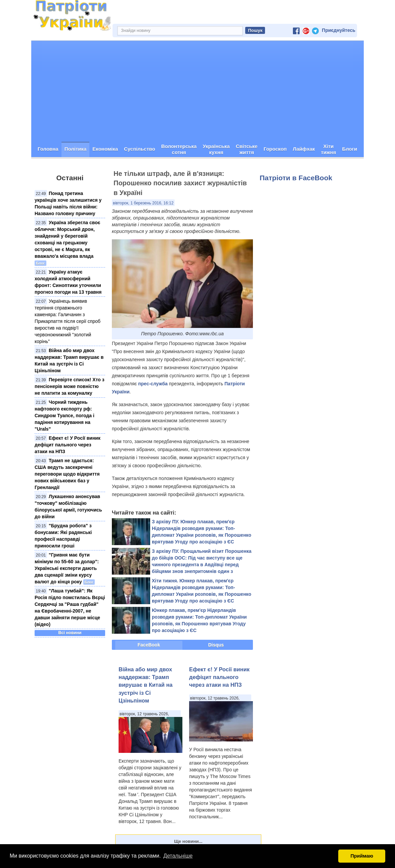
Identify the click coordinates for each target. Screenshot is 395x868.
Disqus (216, 645)
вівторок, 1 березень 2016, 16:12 (143, 203)
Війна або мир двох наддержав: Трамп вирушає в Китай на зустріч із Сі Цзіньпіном (146, 685)
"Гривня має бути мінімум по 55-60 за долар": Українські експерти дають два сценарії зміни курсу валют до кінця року (67, 568)
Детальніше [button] (178, 856)
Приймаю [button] (362, 856)
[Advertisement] (197, 91)
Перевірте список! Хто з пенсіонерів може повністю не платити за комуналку (70, 386)
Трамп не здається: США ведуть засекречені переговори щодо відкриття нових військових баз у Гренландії (67, 474)
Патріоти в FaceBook (296, 178)
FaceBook (149, 645)
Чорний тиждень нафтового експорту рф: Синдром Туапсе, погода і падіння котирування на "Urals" (64, 416)
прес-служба (153, 384)
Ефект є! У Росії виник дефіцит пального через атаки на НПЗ (68, 445)
